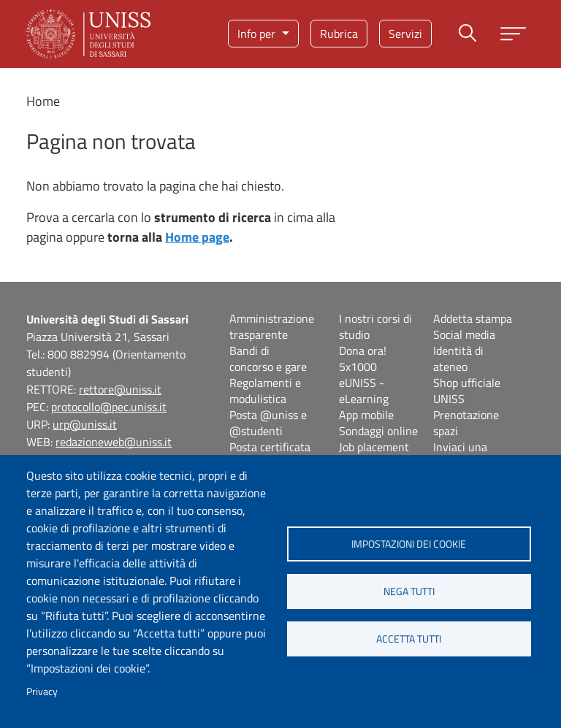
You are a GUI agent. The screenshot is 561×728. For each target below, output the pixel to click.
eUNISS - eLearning (364, 391)
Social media (464, 334)
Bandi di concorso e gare (268, 359)
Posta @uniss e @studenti (268, 423)
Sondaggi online (378, 431)
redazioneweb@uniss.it (114, 442)
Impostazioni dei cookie (409, 544)
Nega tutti (409, 591)
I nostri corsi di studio (375, 326)
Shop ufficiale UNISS (467, 391)
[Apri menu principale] (513, 34)
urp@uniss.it (85, 424)
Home (43, 101)
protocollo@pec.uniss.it (109, 407)
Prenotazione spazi (466, 423)
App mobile (366, 415)
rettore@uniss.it (120, 389)
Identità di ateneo (458, 359)
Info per (258, 34)
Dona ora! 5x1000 (363, 359)
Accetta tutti (409, 639)
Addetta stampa (473, 318)
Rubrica (339, 34)
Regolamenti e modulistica (265, 391)
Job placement (374, 447)
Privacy (42, 691)
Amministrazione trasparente (272, 326)
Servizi (405, 34)
